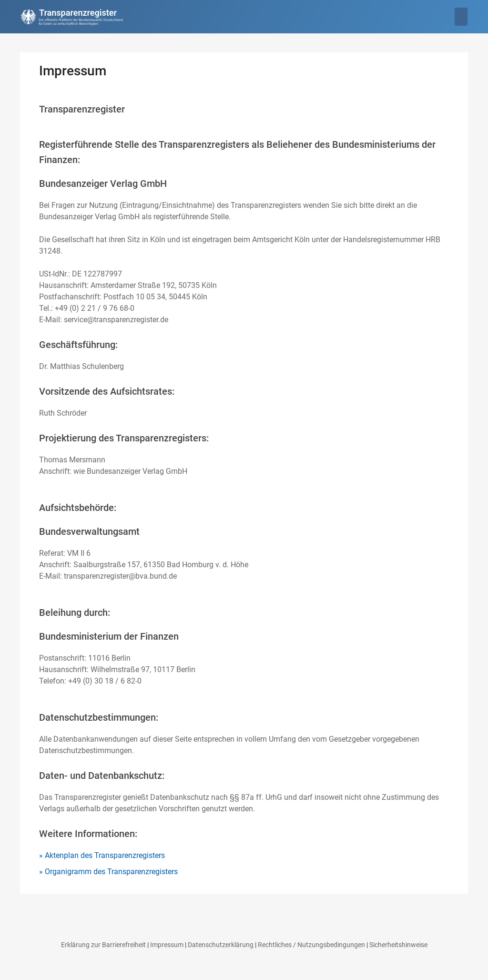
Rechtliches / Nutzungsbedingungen (311, 945)
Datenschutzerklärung (221, 945)
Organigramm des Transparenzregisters (111, 872)
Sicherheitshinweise (398, 945)
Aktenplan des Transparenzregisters (105, 855)
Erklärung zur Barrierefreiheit (103, 945)
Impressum (167, 945)
